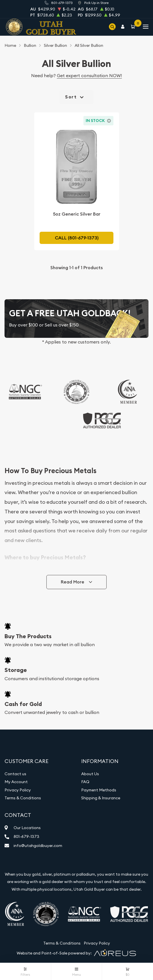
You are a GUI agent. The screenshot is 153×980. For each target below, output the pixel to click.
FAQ (85, 782)
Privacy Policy (18, 790)
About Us (90, 774)
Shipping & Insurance (101, 798)
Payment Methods (99, 790)
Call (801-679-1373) (77, 238)
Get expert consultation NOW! (89, 75)
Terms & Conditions (23, 798)
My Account (16, 782)
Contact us (15, 774)
